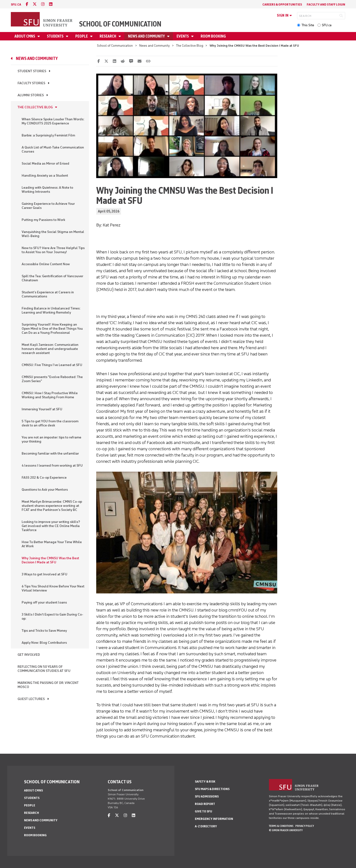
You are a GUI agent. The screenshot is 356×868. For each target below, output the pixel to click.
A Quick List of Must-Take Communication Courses (53, 149)
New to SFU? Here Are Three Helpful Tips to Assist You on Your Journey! (53, 250)
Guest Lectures (31, 699)
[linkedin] (51, 4)
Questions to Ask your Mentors (45, 490)
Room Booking (213, 36)
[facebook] (27, 4)
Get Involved (29, 655)
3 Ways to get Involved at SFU (44, 574)
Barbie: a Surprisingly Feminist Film (48, 135)
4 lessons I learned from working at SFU (52, 466)
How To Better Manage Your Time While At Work (52, 544)
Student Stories (32, 71)
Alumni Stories (31, 95)
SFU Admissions (207, 796)
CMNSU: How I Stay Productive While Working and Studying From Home (50, 395)
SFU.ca (327, 25)
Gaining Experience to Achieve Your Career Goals (48, 206)
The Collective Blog (190, 46)
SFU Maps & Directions (212, 789)
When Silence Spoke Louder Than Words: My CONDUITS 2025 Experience (53, 121)
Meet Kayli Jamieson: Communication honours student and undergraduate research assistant (50, 349)
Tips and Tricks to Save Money (44, 631)
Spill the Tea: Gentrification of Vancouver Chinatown (52, 278)
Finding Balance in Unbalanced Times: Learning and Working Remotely (51, 310)
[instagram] (43, 4)
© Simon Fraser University (286, 830)
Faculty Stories (31, 83)
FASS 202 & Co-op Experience (44, 478)
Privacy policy (305, 826)
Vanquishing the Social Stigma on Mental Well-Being (53, 234)
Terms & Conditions (281, 826)
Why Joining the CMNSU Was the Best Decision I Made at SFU (50, 560)
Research (108, 36)
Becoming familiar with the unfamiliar (50, 453)
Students (56, 36)
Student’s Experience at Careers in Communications (48, 294)
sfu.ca (16, 4)
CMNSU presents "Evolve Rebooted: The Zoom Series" (52, 379)
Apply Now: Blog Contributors (44, 643)
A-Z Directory (206, 826)
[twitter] (35, 4)
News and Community (147, 36)
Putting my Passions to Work (43, 220)
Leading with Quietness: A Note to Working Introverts (47, 190)
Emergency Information (214, 819)
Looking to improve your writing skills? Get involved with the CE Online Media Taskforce (51, 526)
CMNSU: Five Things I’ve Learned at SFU (52, 365)
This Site (308, 25)
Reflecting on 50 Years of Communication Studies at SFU (44, 669)
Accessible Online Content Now (46, 264)
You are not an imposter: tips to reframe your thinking (51, 439)
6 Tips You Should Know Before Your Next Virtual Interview (53, 588)
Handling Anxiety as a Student (45, 176)
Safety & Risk (205, 781)
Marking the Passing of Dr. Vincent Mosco (48, 685)
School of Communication (120, 24)
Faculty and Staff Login (326, 4)
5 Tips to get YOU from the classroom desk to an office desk (50, 423)
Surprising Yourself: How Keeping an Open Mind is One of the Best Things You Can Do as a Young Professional (52, 329)
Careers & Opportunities (282, 4)
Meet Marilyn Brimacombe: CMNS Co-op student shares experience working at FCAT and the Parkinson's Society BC (52, 506)
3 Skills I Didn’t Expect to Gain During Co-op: (52, 617)
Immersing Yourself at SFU (42, 409)
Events (183, 36)
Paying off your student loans (44, 602)
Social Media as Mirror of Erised (45, 164)
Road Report (205, 804)
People (82, 36)
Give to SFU (203, 811)
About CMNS (25, 36)
